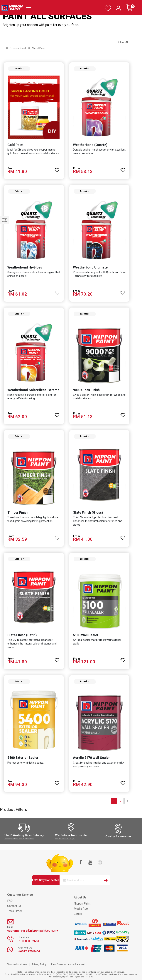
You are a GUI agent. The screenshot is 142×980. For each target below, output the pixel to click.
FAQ (10, 901)
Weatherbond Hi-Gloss (25, 267)
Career (78, 914)
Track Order (15, 911)
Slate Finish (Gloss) (88, 512)
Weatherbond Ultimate (90, 267)
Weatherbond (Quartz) (90, 145)
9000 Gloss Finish (86, 390)
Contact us (14, 906)
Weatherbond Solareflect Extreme (33, 390)
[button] (57, 168)
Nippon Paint (82, 904)
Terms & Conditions (17, 964)
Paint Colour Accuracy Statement (68, 964)
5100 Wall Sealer (86, 635)
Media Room (82, 909)
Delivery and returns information (19, 839)
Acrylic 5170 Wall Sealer (91, 758)
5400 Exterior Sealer (23, 758)
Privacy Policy (39, 964)
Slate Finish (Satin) (22, 635)
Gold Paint (15, 145)
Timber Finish (18, 512)
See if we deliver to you (65, 839)
